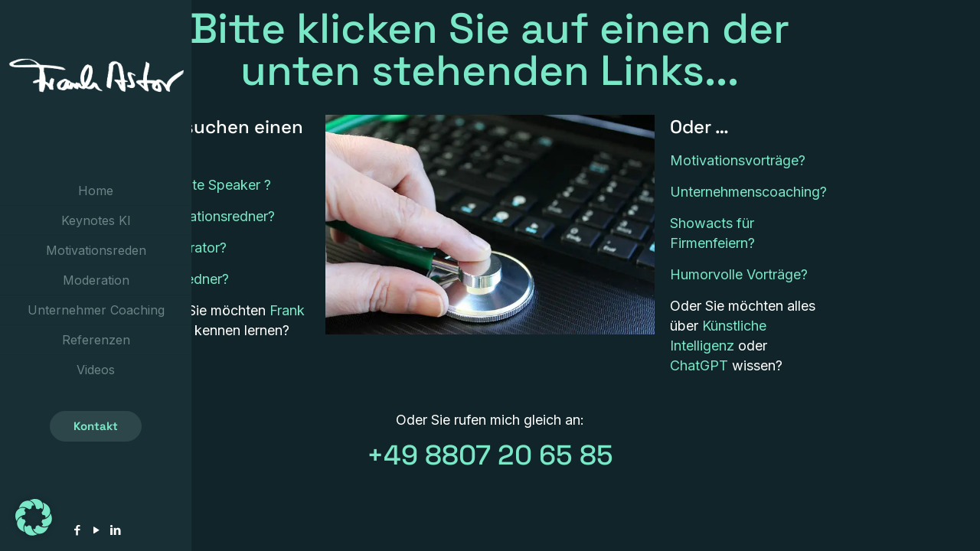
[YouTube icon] (96, 530)
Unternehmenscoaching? (748, 192)
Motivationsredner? (214, 216)
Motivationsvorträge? (738, 160)
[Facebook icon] (77, 530)
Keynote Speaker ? (212, 185)
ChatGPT (699, 365)
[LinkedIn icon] (115, 530)
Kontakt (96, 426)
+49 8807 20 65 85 (490, 455)
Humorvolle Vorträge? (739, 274)
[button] (34, 517)
